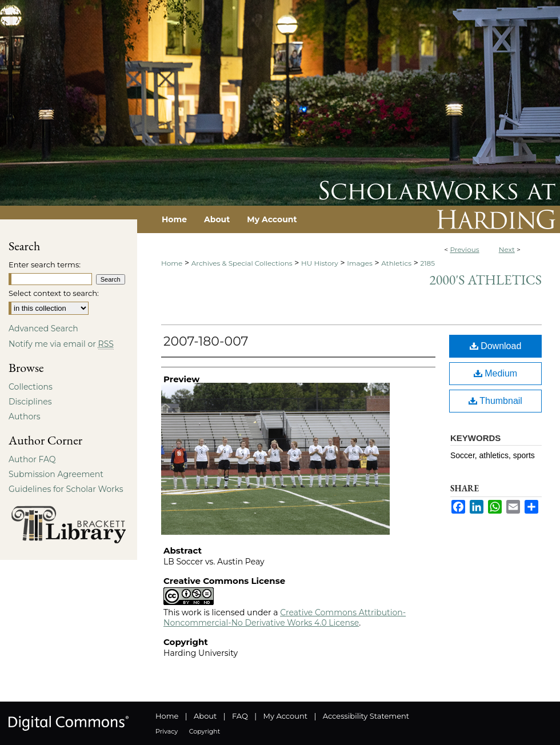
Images (360, 263)
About (205, 716)
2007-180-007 (206, 341)
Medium (495, 373)
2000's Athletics (485, 280)
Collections (31, 387)
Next (507, 249)
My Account (285, 716)
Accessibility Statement (366, 716)
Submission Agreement (56, 474)
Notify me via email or (61, 344)
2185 (427, 263)
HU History (320, 263)
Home (172, 263)
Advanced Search (43, 329)
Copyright (205, 731)
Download (496, 346)
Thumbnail (495, 401)
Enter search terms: (45, 265)
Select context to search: (54, 293)
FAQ (240, 716)
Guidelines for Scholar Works (66, 489)
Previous (464, 249)
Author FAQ (32, 459)
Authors (25, 416)
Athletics (396, 263)
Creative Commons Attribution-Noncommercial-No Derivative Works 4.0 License (285, 618)
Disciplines (30, 402)
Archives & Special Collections (242, 263)
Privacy (167, 731)
